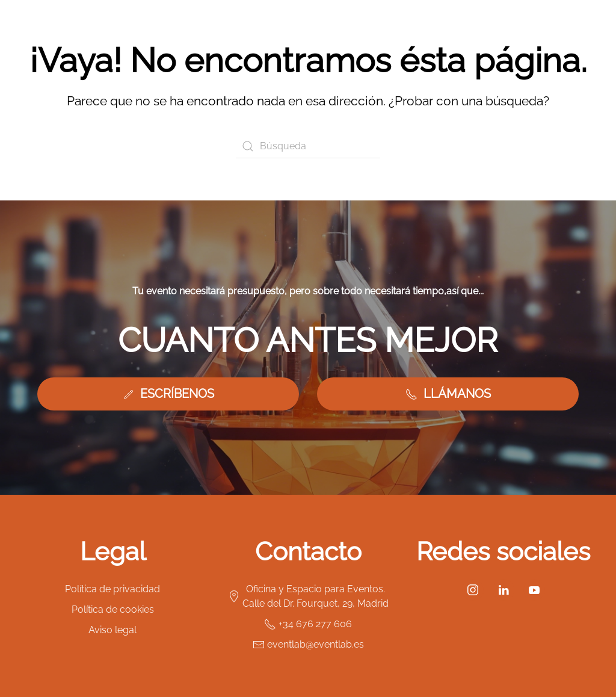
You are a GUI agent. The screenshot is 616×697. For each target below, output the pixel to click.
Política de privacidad (112, 589)
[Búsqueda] (308, 146)
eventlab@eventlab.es (308, 645)
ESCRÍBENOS (168, 394)
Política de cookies (113, 609)
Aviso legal (112, 630)
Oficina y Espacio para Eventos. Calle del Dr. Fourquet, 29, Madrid (308, 596)
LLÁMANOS (448, 394)
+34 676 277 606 (308, 624)
